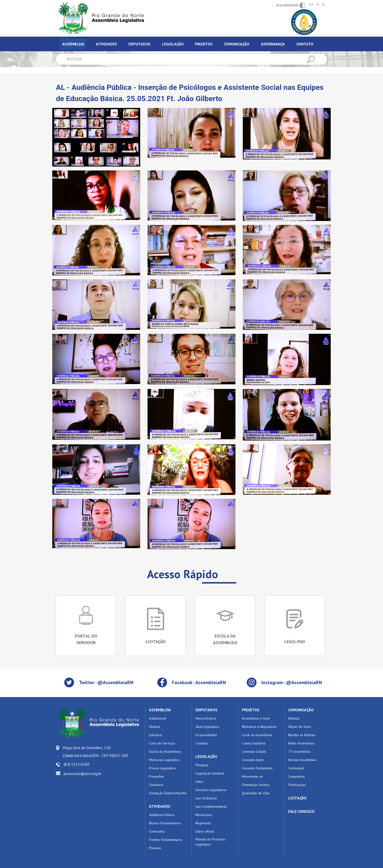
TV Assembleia (299, 752)
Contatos (202, 743)
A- (324, 5)
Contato (305, 44)
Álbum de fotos (300, 727)
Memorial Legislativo (164, 760)
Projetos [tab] (204, 44)
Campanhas (297, 776)
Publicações (297, 785)
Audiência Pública (162, 815)
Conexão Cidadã (254, 752)
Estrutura (155, 735)
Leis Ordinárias (206, 798)
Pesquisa (202, 765)
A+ (311, 5)
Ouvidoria (156, 785)
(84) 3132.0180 (77, 764)
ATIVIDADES (160, 806)
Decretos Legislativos (211, 790)
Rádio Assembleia (301, 743)
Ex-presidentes (206, 735)
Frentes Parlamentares (166, 840)
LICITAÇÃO (297, 798)
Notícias (294, 718)
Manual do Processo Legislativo (210, 842)
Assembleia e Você (256, 718)
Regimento (203, 823)
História (154, 727)
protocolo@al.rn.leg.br (83, 774)
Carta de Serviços (162, 743)
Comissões (157, 831)
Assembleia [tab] (73, 44)
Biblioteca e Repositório (259, 727)
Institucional (158, 718)
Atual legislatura (207, 727)
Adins (199, 782)
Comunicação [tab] (237, 44)
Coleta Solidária (254, 743)
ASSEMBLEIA (160, 710)
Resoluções (204, 815)
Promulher (157, 776)
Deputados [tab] (139, 44)
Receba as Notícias (302, 735)
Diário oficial (205, 831)
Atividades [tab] (106, 44)
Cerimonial (296, 768)
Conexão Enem (253, 760)
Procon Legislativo (162, 768)
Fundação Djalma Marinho (168, 793)
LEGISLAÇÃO (206, 756)
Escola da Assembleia (165, 752)
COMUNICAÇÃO (301, 710)
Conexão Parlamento (257, 768)
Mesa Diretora (206, 718)
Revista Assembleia (302, 760)
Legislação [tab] (173, 44)
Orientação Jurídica (256, 785)
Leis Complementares (211, 806)
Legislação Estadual (210, 773)
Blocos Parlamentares (165, 823)
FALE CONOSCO (301, 811)
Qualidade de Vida (255, 793)
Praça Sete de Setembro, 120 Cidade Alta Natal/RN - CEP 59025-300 (95, 752)
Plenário (155, 848)
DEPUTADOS (206, 710)
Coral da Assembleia (257, 735)
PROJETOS (251, 710)
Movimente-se (252, 776)
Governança (273, 44)
